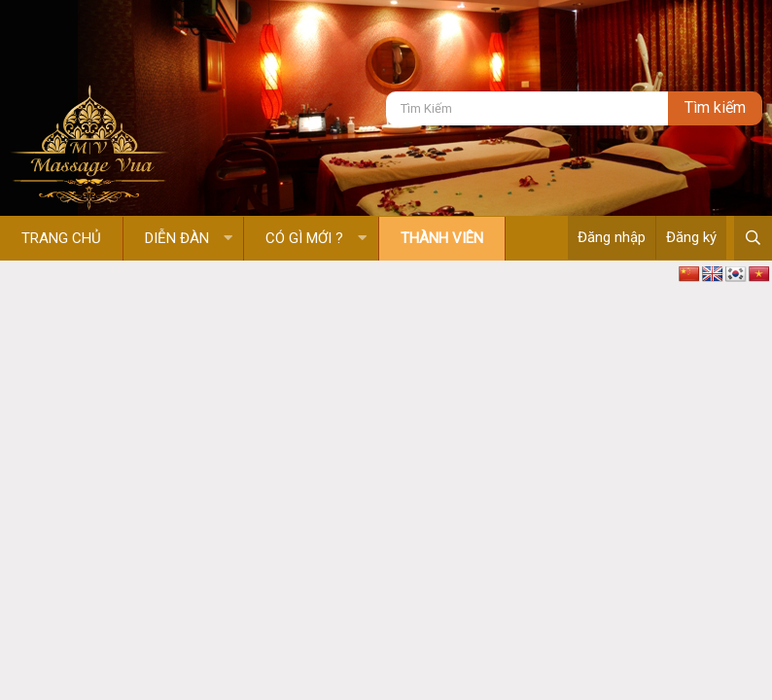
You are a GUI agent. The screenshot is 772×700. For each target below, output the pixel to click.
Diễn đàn (177, 238)
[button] (228, 239)
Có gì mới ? (304, 238)
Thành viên (442, 238)
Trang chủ (61, 238)
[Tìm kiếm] (527, 108)
